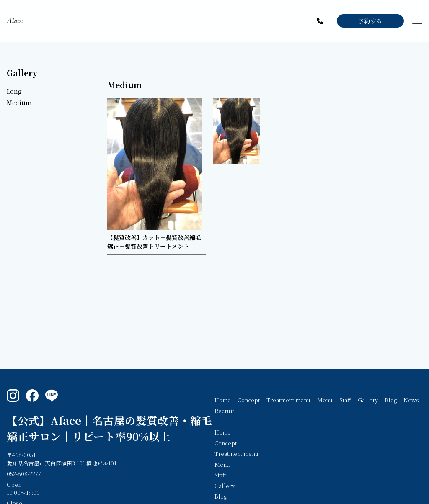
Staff (345, 400)
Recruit (224, 411)
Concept (249, 400)
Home (223, 400)
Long (14, 91)
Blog (391, 400)
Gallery (22, 73)
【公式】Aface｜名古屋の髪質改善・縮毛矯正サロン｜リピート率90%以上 (109, 428)
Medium (19, 103)
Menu (325, 400)
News (411, 400)
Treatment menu (288, 400)
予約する (370, 21)
